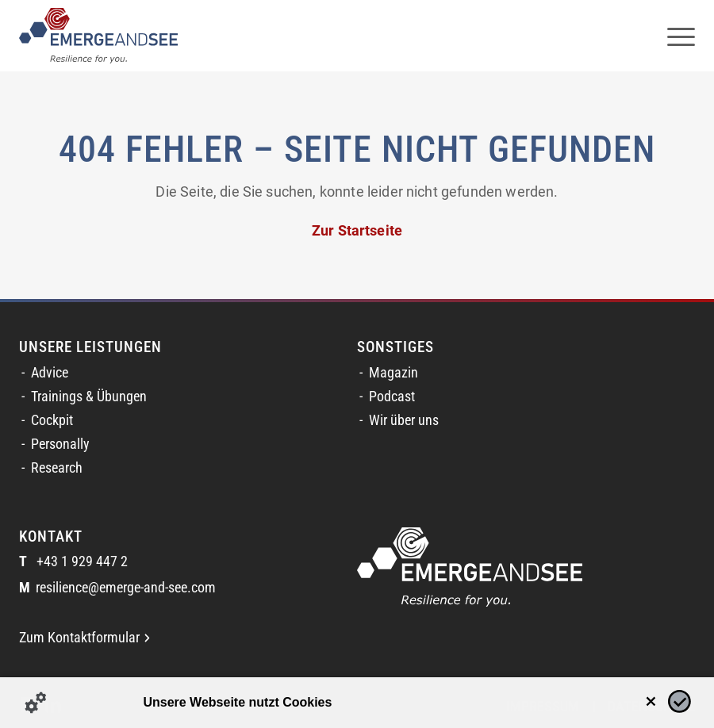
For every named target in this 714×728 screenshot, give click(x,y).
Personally (60, 444)
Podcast (392, 397)
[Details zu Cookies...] (36, 703)
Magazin (393, 373)
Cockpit (52, 420)
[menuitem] (673, 36)
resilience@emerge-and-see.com (117, 588)
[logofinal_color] (98, 36)
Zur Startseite (357, 231)
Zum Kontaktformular (84, 638)
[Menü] (673, 36)
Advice (50, 373)
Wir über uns (404, 420)
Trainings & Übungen (89, 397)
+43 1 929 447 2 (73, 562)
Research (57, 468)
